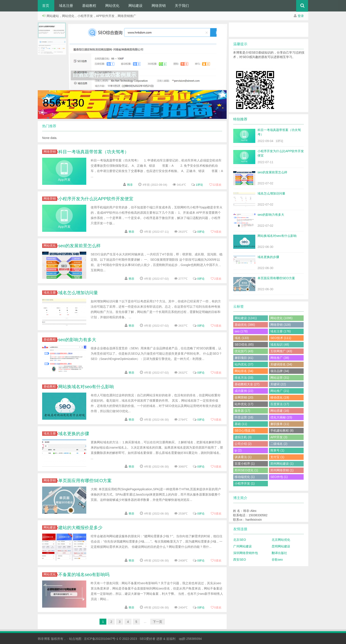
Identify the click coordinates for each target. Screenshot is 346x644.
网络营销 (159, 6)
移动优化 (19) (280, 397)
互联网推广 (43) (281, 351)
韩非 (130, 185)
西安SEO (240, 560)
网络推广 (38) (280, 358)
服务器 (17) (242, 411)
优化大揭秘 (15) (281, 417)
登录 (301, 16)
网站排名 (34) (244, 371)
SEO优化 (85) (244, 344)
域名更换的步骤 (74, 434)
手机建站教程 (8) (282, 431)
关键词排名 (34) (281, 364)
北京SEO (240, 540)
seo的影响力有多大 (77, 340)
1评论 (199, 185)
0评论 (201, 232)
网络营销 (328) (281, 325)
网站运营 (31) (280, 378)
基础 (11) (241, 424)
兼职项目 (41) (244, 358)
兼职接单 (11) (280, 424)
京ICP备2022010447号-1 (101, 639)
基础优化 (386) (245, 325)
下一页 (158, 622)
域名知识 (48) (280, 344)
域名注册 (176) (281, 331)
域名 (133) (242, 338)
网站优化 (112, 6)
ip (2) (238, 450)
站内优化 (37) (244, 364)
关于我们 (182, 6)
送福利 (171, 639)
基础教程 (89, 6)
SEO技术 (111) (281, 338)
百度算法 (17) (280, 404)
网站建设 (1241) (246, 318)
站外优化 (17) (244, 404)
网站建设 (135, 6)
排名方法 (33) (244, 378)
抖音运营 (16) (244, 417)
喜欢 (215, 185)
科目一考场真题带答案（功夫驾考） (94, 152)
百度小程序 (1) (245, 464)
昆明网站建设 (281, 546)
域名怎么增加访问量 (78, 293)
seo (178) (241, 331)
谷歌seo (277, 560)
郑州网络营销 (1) (282, 470)
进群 (159, 639)
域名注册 (66, 6)
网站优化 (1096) (281, 318)
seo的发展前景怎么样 (79, 246)
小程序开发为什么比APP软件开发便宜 (96, 199)
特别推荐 (240, 119)
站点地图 (75, 639)
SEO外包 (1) (279, 477)
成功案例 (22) (244, 391)
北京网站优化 (281, 540)
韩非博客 (44, 639)
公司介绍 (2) (243, 444)
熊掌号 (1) (277, 450)
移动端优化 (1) (245, 477)
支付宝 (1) (277, 457)
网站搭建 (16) (280, 411)
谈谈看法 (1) (243, 457)
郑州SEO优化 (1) (246, 470)
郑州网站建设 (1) (282, 464)
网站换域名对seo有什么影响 (86, 387)
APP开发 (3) (279, 437)
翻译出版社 (279, 553)
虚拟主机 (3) (243, 437)
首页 (46, 6)
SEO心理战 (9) (245, 431)
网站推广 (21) (280, 391)
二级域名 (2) (279, 444)
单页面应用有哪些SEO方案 (85, 481)
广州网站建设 (243, 546)
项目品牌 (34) (280, 371)
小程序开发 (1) (245, 483)
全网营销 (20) (244, 397)
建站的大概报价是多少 (80, 528)
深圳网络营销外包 (246, 553)
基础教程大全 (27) (247, 384)
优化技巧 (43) (244, 351)
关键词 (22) (278, 384)
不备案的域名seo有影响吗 (84, 575)
